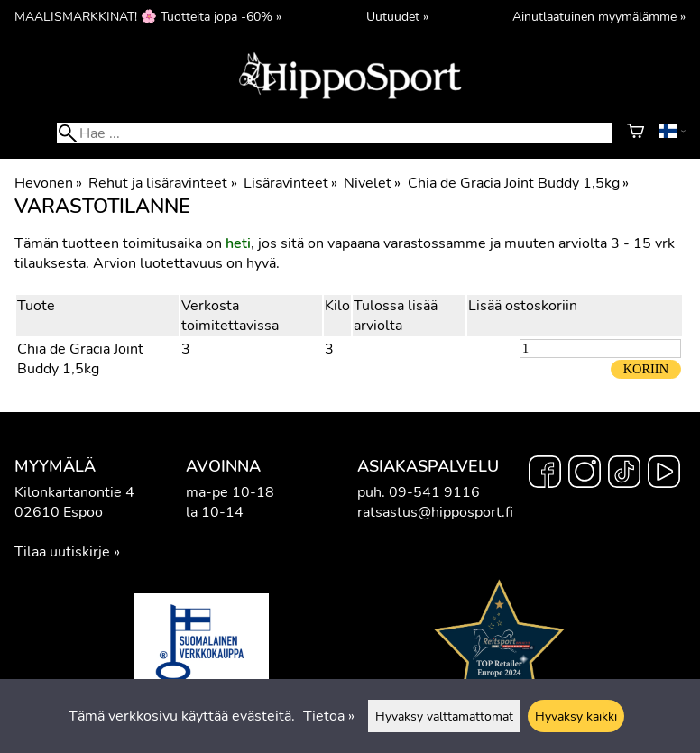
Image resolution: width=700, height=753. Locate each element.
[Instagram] (585, 474)
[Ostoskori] (636, 133)
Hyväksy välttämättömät (444, 716)
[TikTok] (624, 474)
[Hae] (334, 133)
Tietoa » (329, 716)
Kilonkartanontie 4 (74, 492)
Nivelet (372, 183)
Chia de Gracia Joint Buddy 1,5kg (518, 183)
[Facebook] (545, 474)
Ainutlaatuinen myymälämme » (599, 16)
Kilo (337, 306)
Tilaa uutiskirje (62, 552)
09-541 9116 (434, 492)
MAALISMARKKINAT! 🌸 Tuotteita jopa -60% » (148, 16)
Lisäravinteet (290, 183)
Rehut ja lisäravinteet (162, 183)
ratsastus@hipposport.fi (435, 512)
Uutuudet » (397, 16)
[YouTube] (664, 474)
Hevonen (48, 183)
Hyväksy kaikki (576, 716)
